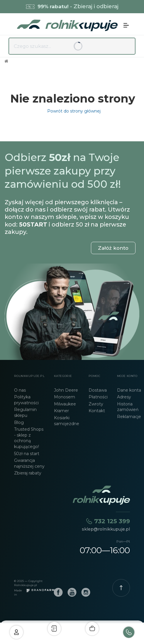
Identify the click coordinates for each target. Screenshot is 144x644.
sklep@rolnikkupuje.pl (106, 529)
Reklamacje (129, 417)
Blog (19, 422)
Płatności (98, 397)
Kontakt (97, 411)
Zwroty (96, 404)
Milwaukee (65, 404)
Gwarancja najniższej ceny (29, 463)
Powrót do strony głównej (73, 111)
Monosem (65, 397)
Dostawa (98, 390)
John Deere (66, 390)
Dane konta (129, 390)
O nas (20, 390)
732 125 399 (112, 521)
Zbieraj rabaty (28, 473)
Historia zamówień (128, 407)
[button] (126, 25)
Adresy (124, 397)
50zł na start (27, 454)
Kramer (61, 411)
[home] (66, 25)
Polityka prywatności (26, 400)
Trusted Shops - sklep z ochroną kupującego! (29, 438)
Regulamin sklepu (25, 412)
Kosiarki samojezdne (67, 421)
